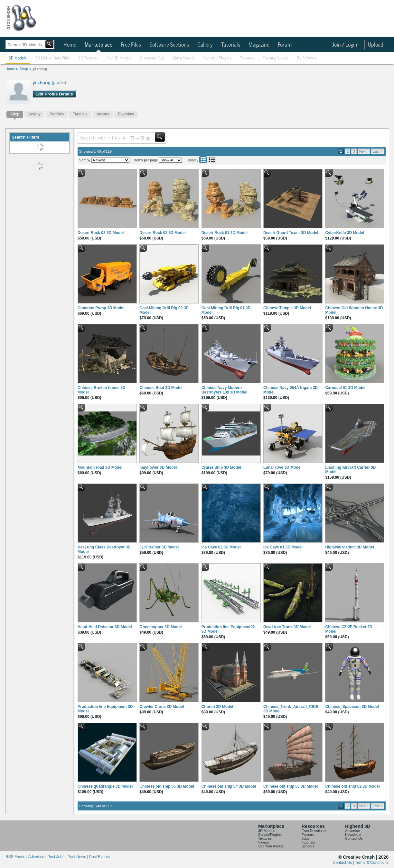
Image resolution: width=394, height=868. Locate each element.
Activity (34, 114)
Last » (378, 151)
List (212, 160)
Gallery (205, 45)
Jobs (305, 838)
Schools (308, 846)
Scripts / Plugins (217, 58)
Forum (285, 45)
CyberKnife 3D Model (345, 233)
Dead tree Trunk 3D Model (287, 627)
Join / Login (345, 45)
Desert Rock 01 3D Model (225, 233)
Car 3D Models (119, 58)
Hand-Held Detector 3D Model (105, 627)
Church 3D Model (217, 707)
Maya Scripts (184, 58)
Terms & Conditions (372, 863)
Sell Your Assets (271, 846)
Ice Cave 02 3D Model (221, 547)
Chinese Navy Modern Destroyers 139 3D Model (225, 390)
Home (70, 45)
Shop (24, 69)
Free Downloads (314, 831)
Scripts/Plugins (270, 835)
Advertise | (38, 857)
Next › (364, 151)
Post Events (99, 857)
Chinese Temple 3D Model (287, 308)
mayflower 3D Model (158, 467)
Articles (103, 114)
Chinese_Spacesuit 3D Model (352, 707)
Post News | (78, 857)
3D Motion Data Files (52, 58)
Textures (247, 58)
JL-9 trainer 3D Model (159, 547)
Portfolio (57, 114)
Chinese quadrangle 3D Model (105, 786)
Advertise (352, 831)
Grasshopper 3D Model (160, 627)
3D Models (18, 58)
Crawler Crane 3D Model (162, 707)
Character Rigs (152, 58)
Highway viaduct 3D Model (349, 547)
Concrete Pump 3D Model (101, 308)
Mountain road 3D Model (100, 467)
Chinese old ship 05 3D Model (167, 786)
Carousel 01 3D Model (345, 388)
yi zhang (40, 69)
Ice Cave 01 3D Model (283, 547)
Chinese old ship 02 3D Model (352, 786)
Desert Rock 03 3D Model (101, 233)
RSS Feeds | (17, 857)
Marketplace (98, 45)
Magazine (259, 45)
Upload (376, 45)
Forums (308, 835)
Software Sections (169, 45)
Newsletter (353, 835)
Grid (203, 160)
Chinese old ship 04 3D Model (229, 786)
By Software (307, 58)
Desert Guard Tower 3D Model (291, 233)
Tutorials (231, 45)
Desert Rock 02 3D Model (162, 233)
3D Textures (88, 58)
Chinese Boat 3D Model (161, 388)
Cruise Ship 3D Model (221, 467)
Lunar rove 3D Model (282, 467)
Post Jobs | (57, 857)
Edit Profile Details (54, 94)
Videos (263, 842)
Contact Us (354, 838)
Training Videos (276, 58)
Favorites (126, 114)
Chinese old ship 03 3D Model (291, 786)
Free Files (131, 45)
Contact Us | (344, 863)
